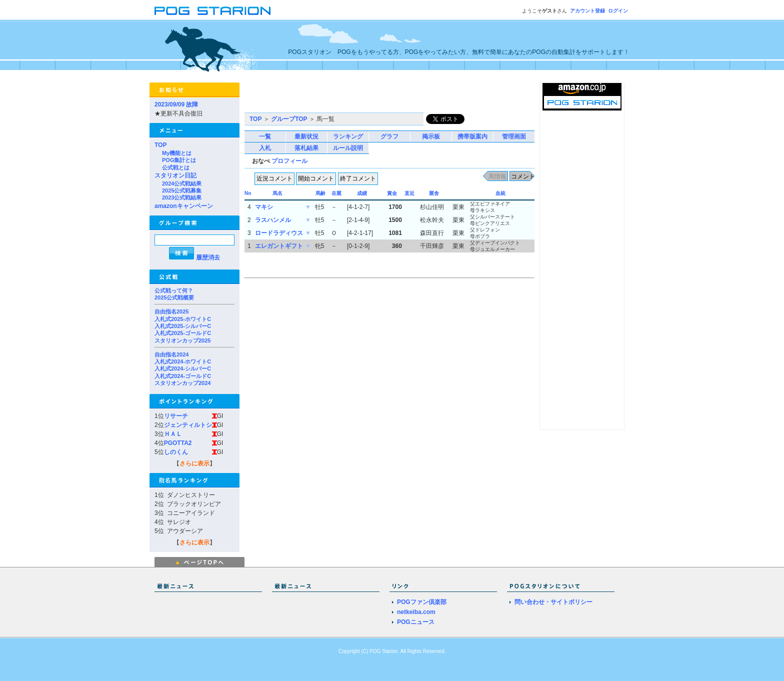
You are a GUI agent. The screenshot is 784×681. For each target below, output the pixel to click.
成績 (362, 193)
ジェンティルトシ (188, 425)
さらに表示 (194, 463)
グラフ (389, 136)
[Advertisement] (361, 97)
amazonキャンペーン (184, 206)
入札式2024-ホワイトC (183, 361)
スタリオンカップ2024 (182, 383)
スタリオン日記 (175, 175)
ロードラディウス (279, 233)
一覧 (265, 136)
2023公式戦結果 (182, 197)
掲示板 (431, 136)
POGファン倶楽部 (422, 602)
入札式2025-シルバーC (183, 326)
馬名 (277, 193)
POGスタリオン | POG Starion (212, 11)
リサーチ (176, 416)
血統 (500, 193)
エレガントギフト (279, 246)
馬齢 (320, 193)
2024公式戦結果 (182, 183)
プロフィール (289, 161)
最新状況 (306, 136)
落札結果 (306, 148)
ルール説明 (348, 148)
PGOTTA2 (178, 443)
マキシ (264, 207)
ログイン (618, 11)
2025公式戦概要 (174, 297)
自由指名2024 (171, 354)
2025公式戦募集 (182, 190)
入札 (265, 148)
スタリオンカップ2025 (182, 340)
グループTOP (289, 119)
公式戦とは (176, 167)
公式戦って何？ (174, 290)
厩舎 (434, 193)
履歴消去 (208, 257)
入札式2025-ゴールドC (183, 333)
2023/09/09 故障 (176, 104)
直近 (409, 193)
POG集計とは (179, 160)
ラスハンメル (273, 220)
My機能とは (177, 153)
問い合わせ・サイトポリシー (553, 602)
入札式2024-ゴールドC (183, 376)
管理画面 (514, 136)
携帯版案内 (472, 136)
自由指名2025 (171, 311)
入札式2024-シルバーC (183, 368)
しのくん (176, 452)
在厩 (336, 193)
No (248, 193)
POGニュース (416, 622)
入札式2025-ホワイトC (183, 319)
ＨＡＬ (173, 434)
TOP (160, 145)
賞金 (392, 193)
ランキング (348, 136)
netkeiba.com (416, 612)
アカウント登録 (587, 11)
